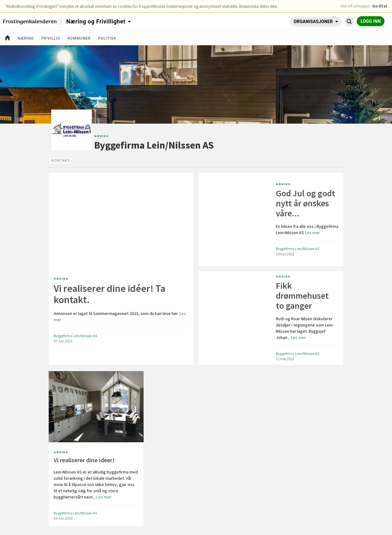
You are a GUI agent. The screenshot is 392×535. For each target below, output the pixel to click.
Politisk (107, 38)
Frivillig (51, 38)
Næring (26, 38)
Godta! (380, 6)
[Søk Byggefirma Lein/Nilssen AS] (349, 22)
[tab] (61, 160)
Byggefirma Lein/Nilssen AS (154, 145)
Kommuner (79, 38)
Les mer (120, 317)
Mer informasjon (355, 6)
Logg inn (371, 21)
